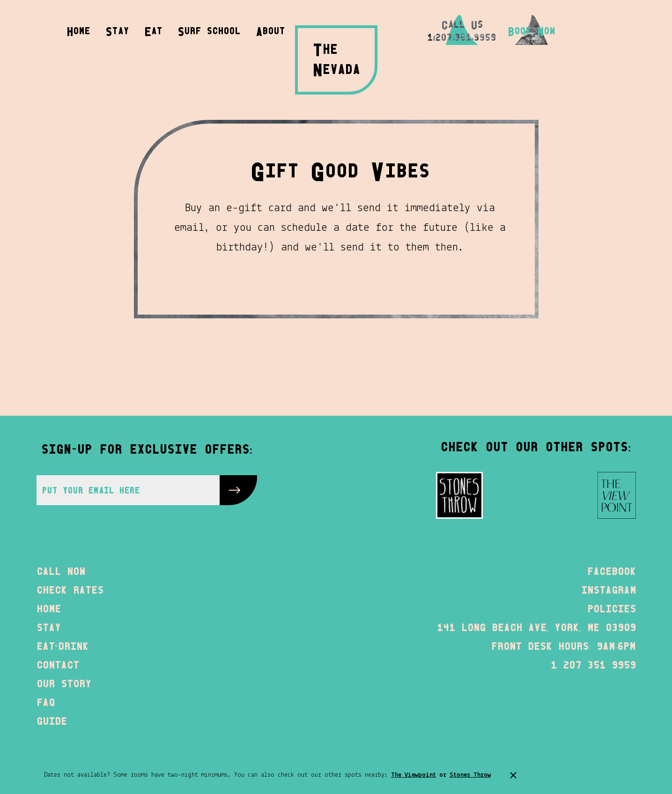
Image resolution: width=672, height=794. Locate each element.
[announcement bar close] (513, 775)
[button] (270, 30)
